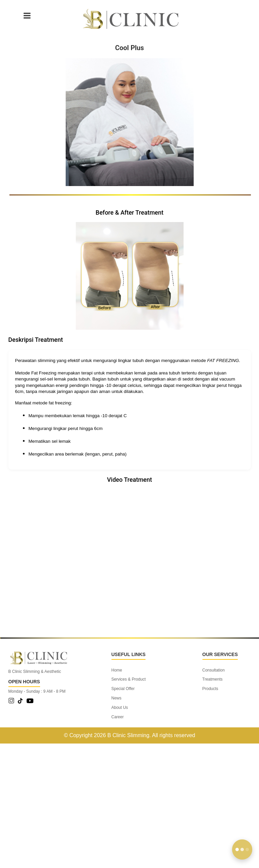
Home (117, 670)
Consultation (214, 670)
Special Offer (123, 689)
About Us (120, 708)
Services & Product (129, 679)
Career (118, 717)
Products (210, 689)
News (117, 698)
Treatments (213, 679)
